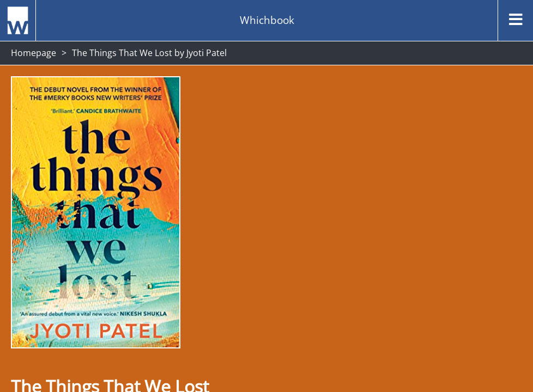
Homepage (34, 53)
